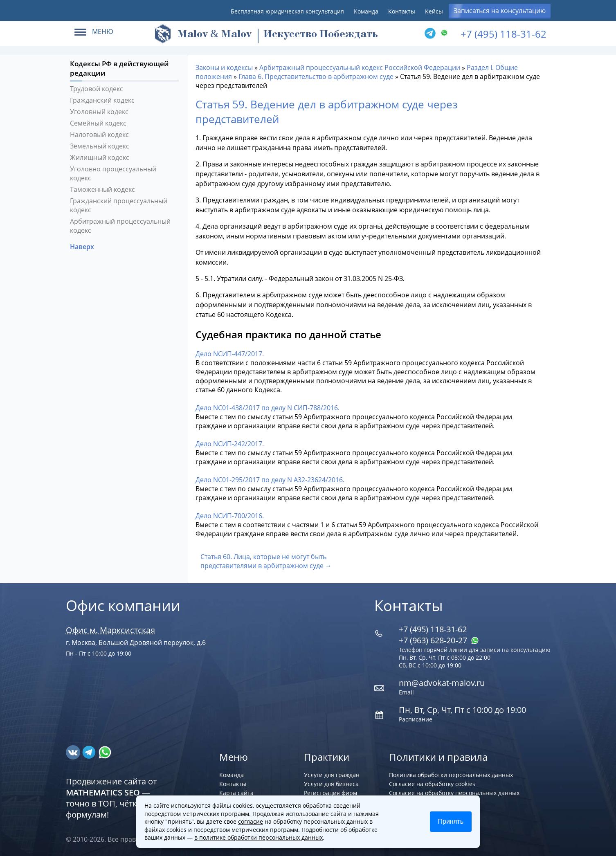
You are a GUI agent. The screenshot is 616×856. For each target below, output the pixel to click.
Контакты (402, 11)
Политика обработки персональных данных (451, 775)
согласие (251, 821)
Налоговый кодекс (99, 135)
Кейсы (434, 11)
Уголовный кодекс (99, 112)
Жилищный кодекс (100, 157)
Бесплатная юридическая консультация (287, 11)
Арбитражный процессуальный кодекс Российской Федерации (360, 67)
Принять (451, 821)
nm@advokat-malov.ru (442, 683)
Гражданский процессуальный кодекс (119, 205)
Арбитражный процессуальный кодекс (120, 226)
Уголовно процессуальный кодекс (113, 173)
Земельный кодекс (100, 146)
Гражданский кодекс (102, 100)
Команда (366, 11)
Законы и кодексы (224, 67)
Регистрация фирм (330, 793)
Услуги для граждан (332, 775)
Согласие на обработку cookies (432, 784)
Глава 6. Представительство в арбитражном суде (316, 76)
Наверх (83, 247)
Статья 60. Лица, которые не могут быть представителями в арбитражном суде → (266, 561)
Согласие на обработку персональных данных (454, 793)
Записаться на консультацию (500, 11)
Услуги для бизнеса (331, 784)
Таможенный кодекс (102, 189)
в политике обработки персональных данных (259, 837)
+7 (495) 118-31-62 (504, 34)
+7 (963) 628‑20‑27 (439, 640)
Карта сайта (236, 793)
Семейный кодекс (98, 123)
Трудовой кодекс (97, 89)
